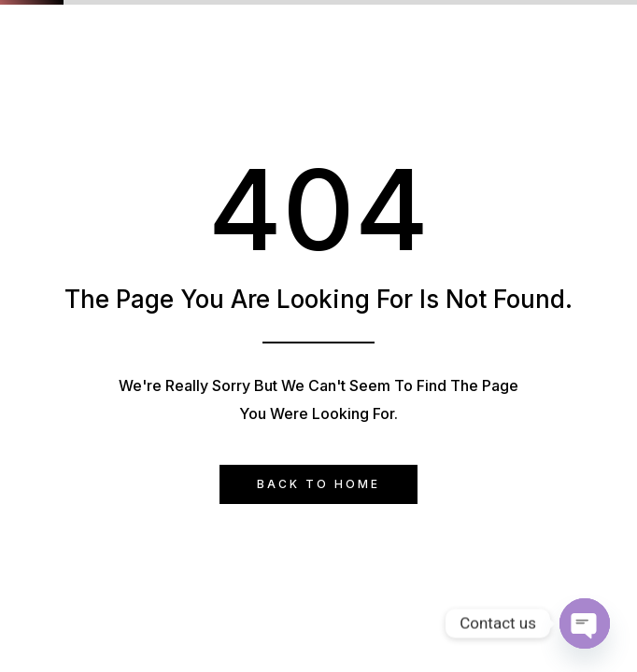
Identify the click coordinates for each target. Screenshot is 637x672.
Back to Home (318, 484)
